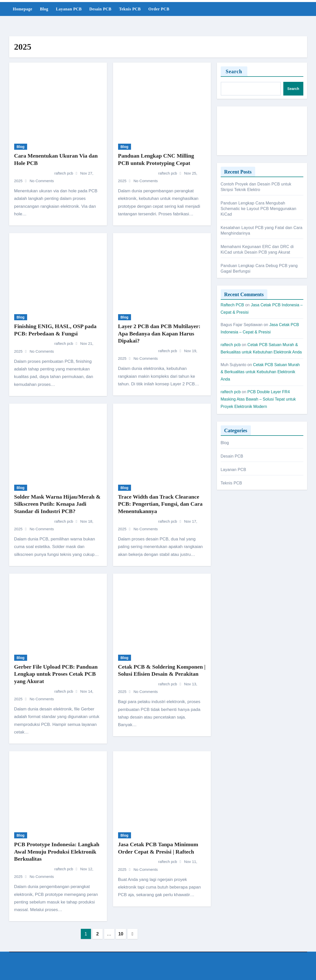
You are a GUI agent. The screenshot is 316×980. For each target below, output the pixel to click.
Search (234, 71)
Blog (44, 9)
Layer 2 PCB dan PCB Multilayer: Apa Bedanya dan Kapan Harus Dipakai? (159, 333)
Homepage (23, 9)
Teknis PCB (130, 9)
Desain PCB (100, 9)
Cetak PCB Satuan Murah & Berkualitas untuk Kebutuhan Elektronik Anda (260, 372)
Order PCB (159, 9)
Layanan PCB (69, 9)
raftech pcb (44, 173)
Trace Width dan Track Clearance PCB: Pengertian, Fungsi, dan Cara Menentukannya (160, 504)
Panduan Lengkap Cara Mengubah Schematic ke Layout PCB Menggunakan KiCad (259, 209)
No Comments (42, 181)
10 (121, 934)
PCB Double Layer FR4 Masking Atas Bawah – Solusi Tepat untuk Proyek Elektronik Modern (258, 399)
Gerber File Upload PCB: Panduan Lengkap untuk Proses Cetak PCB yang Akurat (56, 674)
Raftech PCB (232, 305)
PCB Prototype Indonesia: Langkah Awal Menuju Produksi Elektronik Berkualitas (57, 852)
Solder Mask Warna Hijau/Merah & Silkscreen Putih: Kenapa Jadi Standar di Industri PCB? (57, 504)
